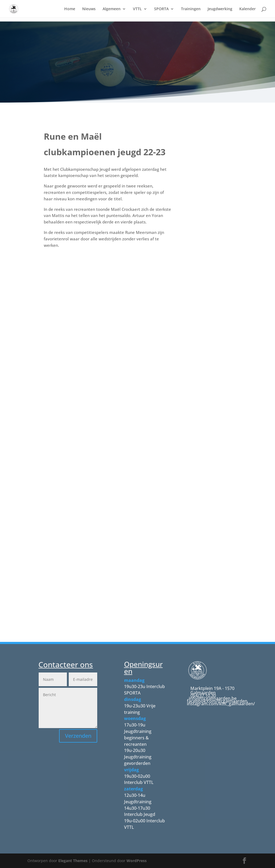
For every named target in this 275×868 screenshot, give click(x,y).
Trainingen (191, 9)
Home (70, 9)
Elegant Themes (73, 861)
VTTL (137, 9)
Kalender (247, 9)
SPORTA (161, 9)
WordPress (137, 861)
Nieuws (89, 9)
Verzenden (78, 736)
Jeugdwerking (220, 9)
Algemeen (112, 9)
